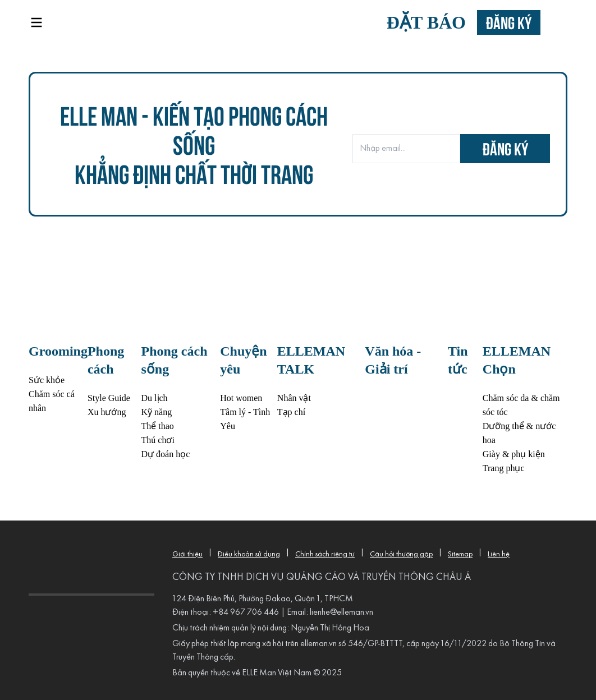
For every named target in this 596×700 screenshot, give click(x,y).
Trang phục (504, 468)
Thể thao (158, 426)
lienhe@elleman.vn (341, 612)
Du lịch (155, 398)
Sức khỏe (47, 380)
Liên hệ (499, 554)
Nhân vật (294, 398)
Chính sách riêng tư (325, 554)
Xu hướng (107, 412)
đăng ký (505, 148)
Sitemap (460, 554)
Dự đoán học (166, 454)
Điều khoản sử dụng (249, 554)
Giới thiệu (187, 554)
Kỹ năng (157, 412)
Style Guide (109, 398)
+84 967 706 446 (246, 612)
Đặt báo (426, 22)
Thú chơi (158, 440)
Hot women (241, 398)
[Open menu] (36, 22)
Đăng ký (509, 22)
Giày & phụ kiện (514, 454)
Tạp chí (291, 412)
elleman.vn (318, 644)
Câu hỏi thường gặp (401, 554)
